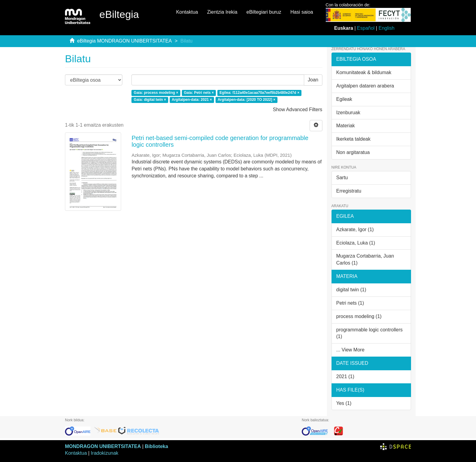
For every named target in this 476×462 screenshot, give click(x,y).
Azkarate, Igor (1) (355, 229)
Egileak (344, 99)
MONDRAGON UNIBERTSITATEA (103, 446)
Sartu (342, 178)
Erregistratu (349, 191)
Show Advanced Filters (298, 110)
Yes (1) (344, 403)
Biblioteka (156, 446)
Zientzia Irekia (222, 12)
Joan (313, 80)
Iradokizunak (105, 453)
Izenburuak (348, 113)
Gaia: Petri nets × (199, 93)
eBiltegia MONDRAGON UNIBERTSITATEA (124, 41)
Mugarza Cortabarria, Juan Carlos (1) (365, 259)
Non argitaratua (353, 152)
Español (366, 28)
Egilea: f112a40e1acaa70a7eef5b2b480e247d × (259, 93)
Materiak (346, 126)
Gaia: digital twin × (150, 100)
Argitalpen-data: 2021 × (192, 100)
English (386, 28)
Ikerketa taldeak (354, 139)
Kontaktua (187, 12)
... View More (350, 350)
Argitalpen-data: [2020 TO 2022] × (246, 100)
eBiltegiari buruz (264, 12)
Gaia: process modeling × (156, 93)
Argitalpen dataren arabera (365, 86)
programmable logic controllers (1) (370, 333)
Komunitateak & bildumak (364, 72)
